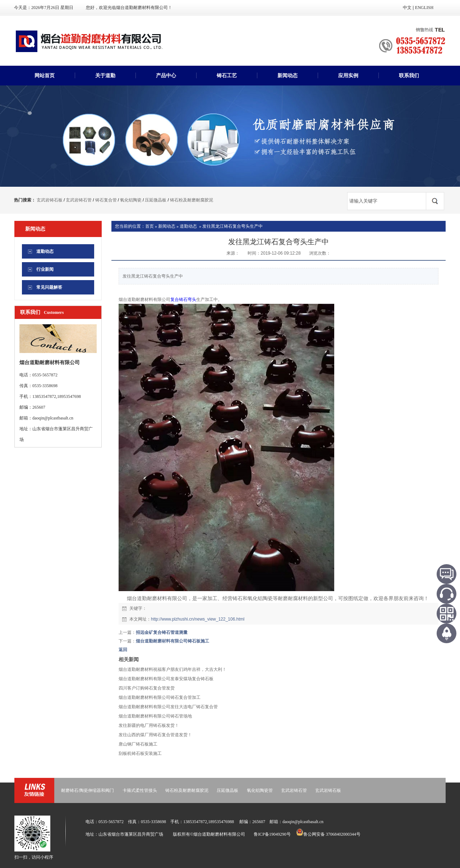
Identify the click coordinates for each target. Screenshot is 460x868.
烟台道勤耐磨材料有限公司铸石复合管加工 (160, 697)
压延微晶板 (156, 200)
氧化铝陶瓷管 (260, 790)
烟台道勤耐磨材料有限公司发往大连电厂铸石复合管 (168, 707)
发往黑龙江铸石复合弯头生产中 (233, 226)
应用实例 (348, 76)
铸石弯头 (188, 300)
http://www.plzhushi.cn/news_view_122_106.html (198, 619)
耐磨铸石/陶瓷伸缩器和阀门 (88, 790)
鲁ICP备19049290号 (272, 834)
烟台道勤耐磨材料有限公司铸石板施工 (172, 641)
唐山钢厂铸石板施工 (138, 744)
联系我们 (409, 76)
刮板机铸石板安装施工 (140, 753)
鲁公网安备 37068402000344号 (328, 834)
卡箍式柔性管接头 (140, 790)
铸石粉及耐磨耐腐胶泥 (192, 200)
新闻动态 (287, 76)
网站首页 (45, 76)
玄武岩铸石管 (79, 200)
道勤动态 (188, 226)
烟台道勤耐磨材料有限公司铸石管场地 (155, 716)
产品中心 (166, 76)
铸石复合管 (106, 200)
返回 (123, 650)
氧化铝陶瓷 (131, 200)
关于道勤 (105, 76)
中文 (407, 8)
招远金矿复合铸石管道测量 (162, 632)
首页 (149, 226)
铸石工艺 (227, 76)
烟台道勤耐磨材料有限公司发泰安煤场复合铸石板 (166, 679)
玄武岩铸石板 (50, 200)
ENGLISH (424, 8)
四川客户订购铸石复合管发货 (147, 688)
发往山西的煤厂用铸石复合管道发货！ (155, 735)
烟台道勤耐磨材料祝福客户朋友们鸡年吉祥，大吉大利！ (172, 669)
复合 (175, 300)
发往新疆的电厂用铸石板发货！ (149, 725)
